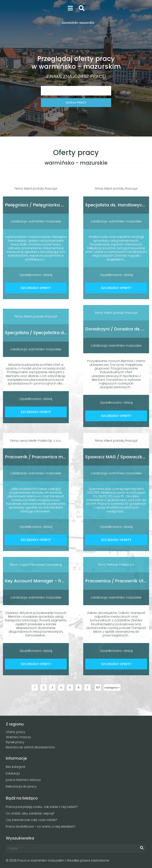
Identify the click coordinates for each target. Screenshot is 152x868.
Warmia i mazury (18, 737)
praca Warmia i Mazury (23, 780)
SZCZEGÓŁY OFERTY (36, 288)
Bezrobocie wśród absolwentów (30, 747)
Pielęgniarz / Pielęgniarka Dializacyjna (46, 205)
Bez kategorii (15, 767)
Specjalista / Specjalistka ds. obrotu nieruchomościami (65, 333)
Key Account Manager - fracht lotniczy (47, 581)
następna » (112, 688)
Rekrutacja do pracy (21, 786)
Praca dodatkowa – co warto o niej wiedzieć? (41, 827)
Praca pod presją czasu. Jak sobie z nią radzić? (42, 807)
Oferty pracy (16, 732)
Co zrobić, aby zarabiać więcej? (30, 813)
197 (98, 688)
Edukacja (13, 773)
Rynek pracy (15, 742)
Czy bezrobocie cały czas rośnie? (31, 820)
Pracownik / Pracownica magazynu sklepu (51, 457)
